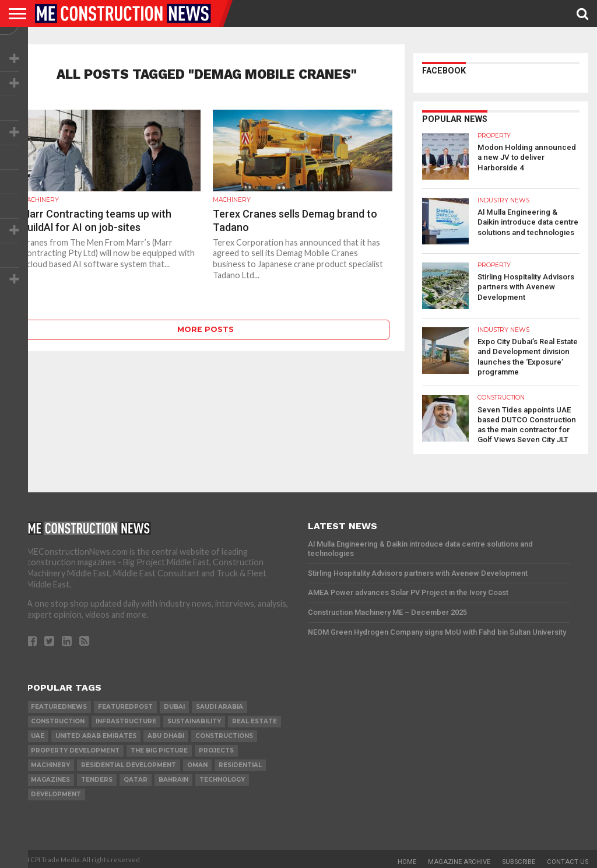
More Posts (206, 329)
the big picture (159, 748)
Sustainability (194, 718)
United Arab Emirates (96, 733)
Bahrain (173, 777)
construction (58, 718)
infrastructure (126, 718)
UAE (38, 733)
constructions (224, 733)
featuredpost (125, 704)
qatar (136, 777)
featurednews (59, 704)
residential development (129, 762)
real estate (254, 718)
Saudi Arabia (220, 704)
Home (407, 859)
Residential (240, 762)
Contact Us (568, 859)
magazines (50, 777)
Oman (197, 762)
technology (222, 777)
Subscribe (519, 859)
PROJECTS (216, 748)
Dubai (174, 704)
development (56, 791)
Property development (75, 748)
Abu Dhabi (166, 733)
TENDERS (97, 777)
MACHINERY (50, 762)
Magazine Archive (459, 859)
